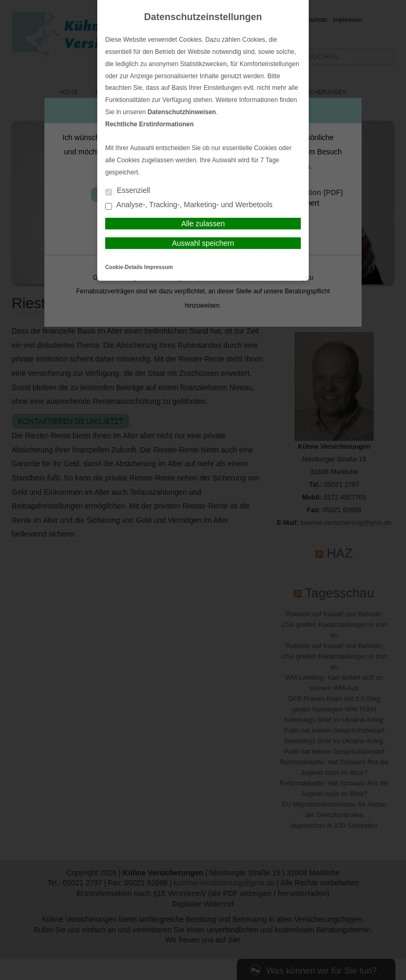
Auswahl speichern (203, 243)
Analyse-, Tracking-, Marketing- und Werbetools (189, 205)
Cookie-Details (124, 267)
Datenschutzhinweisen (182, 112)
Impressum (159, 267)
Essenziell (128, 191)
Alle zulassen (203, 224)
